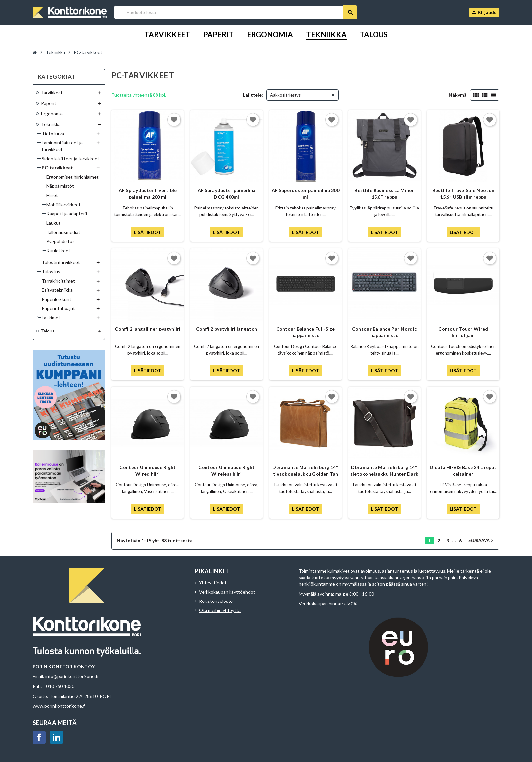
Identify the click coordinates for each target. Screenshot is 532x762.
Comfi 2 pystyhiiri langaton (227, 329)
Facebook (39, 737)
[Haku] (236, 12)
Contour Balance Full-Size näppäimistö (306, 332)
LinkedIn (57, 737)
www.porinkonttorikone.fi (59, 706)
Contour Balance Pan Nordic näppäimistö (384, 332)
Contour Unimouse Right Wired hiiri (147, 470)
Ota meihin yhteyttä (220, 610)
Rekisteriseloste (216, 601)
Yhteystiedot (213, 583)
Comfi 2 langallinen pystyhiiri (147, 329)
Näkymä (458, 95)
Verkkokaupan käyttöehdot (227, 592)
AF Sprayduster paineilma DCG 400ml (227, 194)
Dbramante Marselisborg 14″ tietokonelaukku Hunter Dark (385, 470)
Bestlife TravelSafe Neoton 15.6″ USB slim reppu (463, 194)
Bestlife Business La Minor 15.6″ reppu (384, 194)
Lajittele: (253, 95)
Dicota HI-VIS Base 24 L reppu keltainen (463, 470)
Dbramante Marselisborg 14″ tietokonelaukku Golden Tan (305, 470)
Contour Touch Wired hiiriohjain (463, 332)
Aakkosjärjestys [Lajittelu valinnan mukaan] (285, 95)
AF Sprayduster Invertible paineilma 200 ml (148, 194)
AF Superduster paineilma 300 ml (305, 194)
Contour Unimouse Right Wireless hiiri (226, 470)
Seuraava (481, 541)
